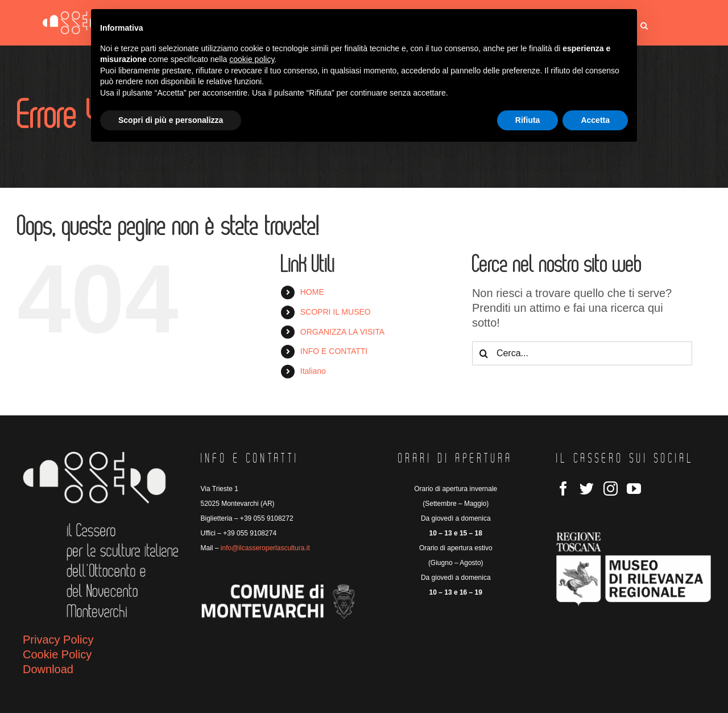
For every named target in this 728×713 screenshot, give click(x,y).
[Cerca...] (582, 353)
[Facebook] (563, 489)
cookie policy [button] (252, 59)
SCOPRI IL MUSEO (336, 312)
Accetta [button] (595, 120)
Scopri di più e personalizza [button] (171, 120)
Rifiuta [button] (528, 120)
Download (48, 669)
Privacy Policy (58, 640)
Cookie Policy (57, 654)
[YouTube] (634, 489)
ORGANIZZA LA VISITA (342, 332)
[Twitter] (587, 489)
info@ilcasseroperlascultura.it (265, 548)
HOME (312, 292)
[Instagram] (611, 489)
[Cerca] (484, 353)
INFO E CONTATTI (334, 351)
